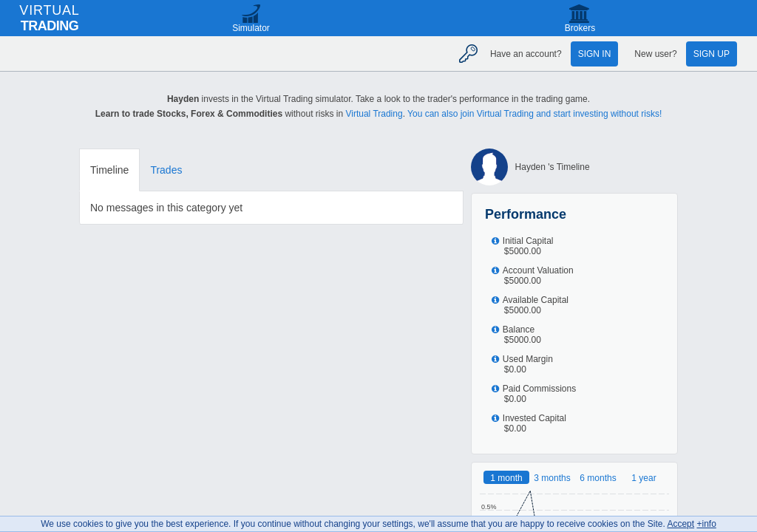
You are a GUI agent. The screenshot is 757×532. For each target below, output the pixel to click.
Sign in (595, 54)
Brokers (580, 28)
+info (706, 524)
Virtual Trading (374, 114)
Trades (166, 170)
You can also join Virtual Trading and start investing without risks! (534, 114)
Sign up (712, 54)
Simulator (251, 28)
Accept (680, 524)
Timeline (109, 170)
